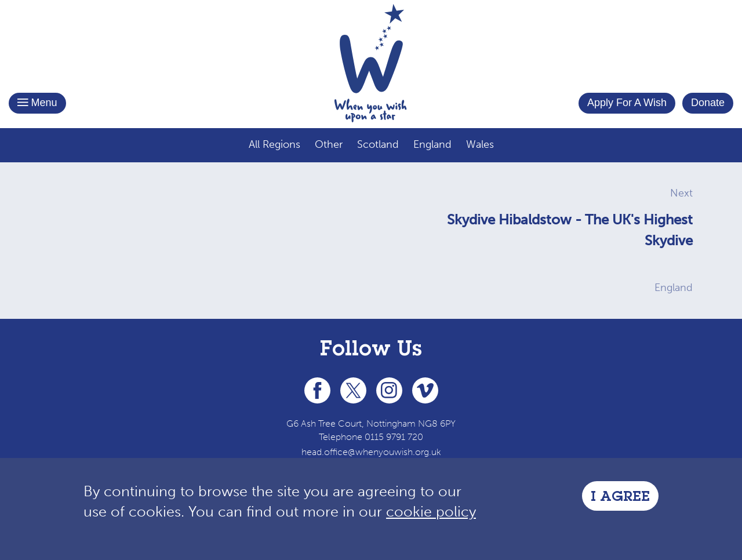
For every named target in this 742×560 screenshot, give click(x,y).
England (432, 144)
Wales (480, 144)
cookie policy (431, 512)
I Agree (620, 498)
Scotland (378, 144)
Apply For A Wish (627, 103)
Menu (37, 103)
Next (681, 193)
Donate (708, 103)
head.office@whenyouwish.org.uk (371, 452)
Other (329, 144)
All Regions (274, 144)
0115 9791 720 (394, 437)
